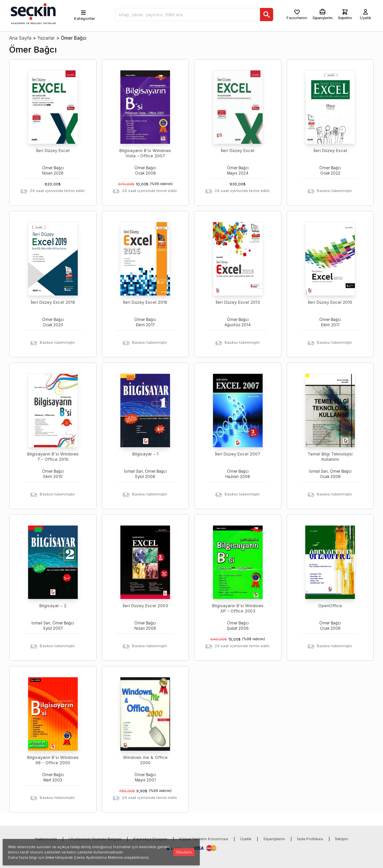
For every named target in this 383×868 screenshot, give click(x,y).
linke (50, 857)
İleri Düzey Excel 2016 (145, 302)
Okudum (184, 852)
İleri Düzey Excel (53, 151)
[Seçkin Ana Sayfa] (32, 13)
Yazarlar (46, 38)
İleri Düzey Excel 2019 (53, 302)
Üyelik (246, 839)
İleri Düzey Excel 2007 (238, 454)
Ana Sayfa (20, 38)
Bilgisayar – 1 (145, 454)
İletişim (342, 839)
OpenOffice (330, 606)
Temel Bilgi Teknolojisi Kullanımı (330, 457)
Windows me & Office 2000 (145, 760)
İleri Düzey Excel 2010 (330, 302)
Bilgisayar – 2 (53, 606)
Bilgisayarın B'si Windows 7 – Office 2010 (53, 457)
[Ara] (267, 15)
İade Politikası (310, 839)
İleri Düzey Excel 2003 (145, 606)
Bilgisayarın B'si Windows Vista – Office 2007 (145, 153)
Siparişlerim (274, 839)
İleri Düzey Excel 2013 (238, 302)
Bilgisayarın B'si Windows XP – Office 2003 (238, 608)
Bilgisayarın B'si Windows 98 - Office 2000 (53, 760)
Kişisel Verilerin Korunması (204, 839)
